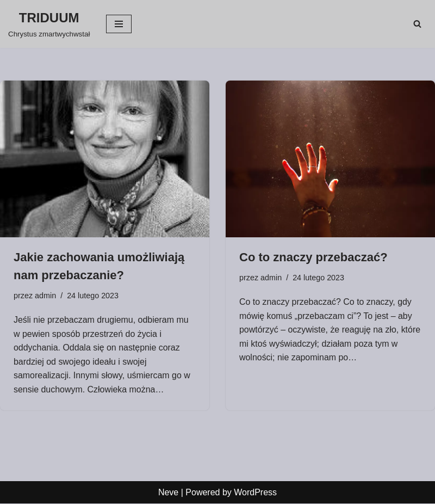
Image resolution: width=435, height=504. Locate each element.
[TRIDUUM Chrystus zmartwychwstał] (49, 24)
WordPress (255, 492)
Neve (168, 492)
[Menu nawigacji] (119, 24)
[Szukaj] (417, 24)
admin (45, 296)
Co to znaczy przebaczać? (313, 257)
